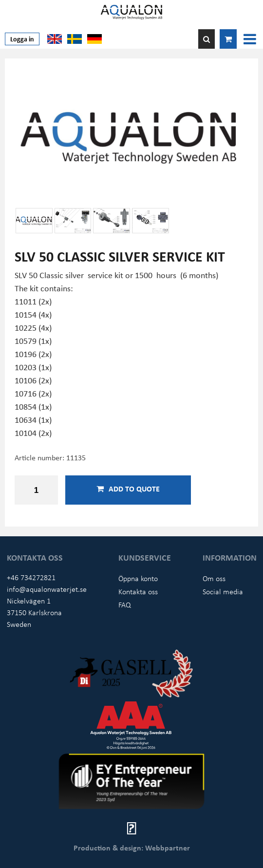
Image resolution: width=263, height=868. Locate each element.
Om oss (214, 578)
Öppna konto (138, 578)
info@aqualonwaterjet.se (47, 589)
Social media (223, 591)
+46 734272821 (31, 577)
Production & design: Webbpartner (132, 848)
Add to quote (128, 489)
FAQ (125, 604)
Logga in (22, 39)
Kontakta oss (138, 591)
